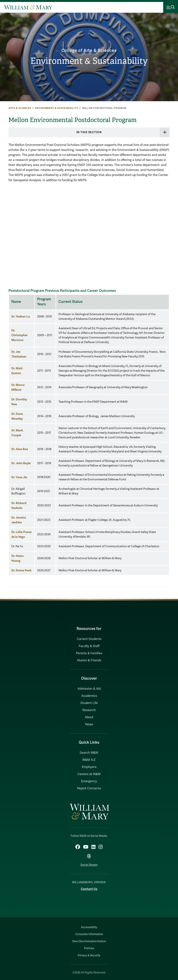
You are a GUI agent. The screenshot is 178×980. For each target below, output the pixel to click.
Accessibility (89, 927)
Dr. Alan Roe (20, 449)
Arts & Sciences (20, 108)
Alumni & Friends (89, 660)
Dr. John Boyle (21, 463)
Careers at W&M (89, 774)
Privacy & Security (89, 955)
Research (89, 710)
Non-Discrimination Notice (89, 941)
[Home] (28, 7)
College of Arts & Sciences (89, 50)
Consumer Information (89, 934)
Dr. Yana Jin (19, 477)
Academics (89, 696)
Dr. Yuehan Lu (21, 316)
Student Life (89, 703)
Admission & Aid (89, 689)
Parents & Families (89, 653)
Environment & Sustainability (89, 61)
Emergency (89, 781)
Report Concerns (89, 788)
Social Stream (89, 865)
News (89, 724)
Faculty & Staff (89, 646)
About (89, 717)
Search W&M (89, 753)
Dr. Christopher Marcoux (20, 335)
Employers (89, 767)
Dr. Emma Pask (21, 570)
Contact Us (89, 889)
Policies (89, 948)
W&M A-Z (89, 760)
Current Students (89, 639)
